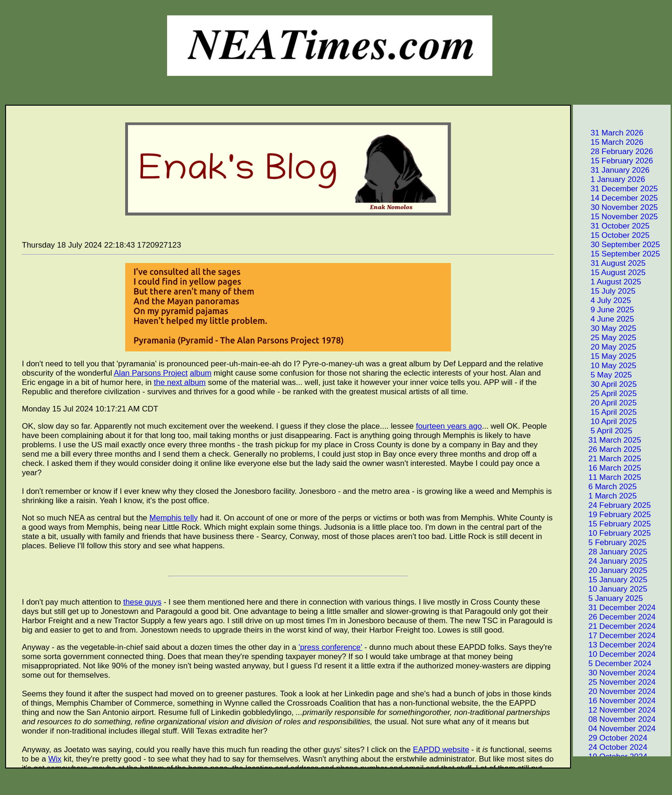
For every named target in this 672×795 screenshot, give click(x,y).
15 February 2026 (614, 161)
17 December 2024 (615, 636)
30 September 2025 (617, 245)
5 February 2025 (610, 542)
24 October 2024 (611, 747)
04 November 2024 (615, 729)
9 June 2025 (604, 310)
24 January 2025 (611, 561)
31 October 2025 (612, 226)
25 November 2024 (615, 682)
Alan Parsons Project (151, 373)
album (201, 373)
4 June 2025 (604, 319)
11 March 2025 (608, 477)
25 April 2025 (605, 394)
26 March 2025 (608, 449)
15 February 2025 (612, 524)
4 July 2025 (603, 300)
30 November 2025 (616, 207)
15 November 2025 (616, 217)
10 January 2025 (611, 589)
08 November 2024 (615, 719)
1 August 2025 (608, 282)
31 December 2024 (615, 608)
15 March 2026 (609, 142)
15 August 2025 (610, 273)
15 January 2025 (611, 580)
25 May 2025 (605, 338)
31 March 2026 (609, 133)
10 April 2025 (605, 421)
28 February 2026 (614, 152)
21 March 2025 (608, 459)
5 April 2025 (603, 431)
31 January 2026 (612, 170)
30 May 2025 (605, 328)
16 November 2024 (615, 701)
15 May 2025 (605, 356)
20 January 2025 (611, 570)
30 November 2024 (615, 673)
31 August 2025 (610, 263)
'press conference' (330, 647)
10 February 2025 (612, 533)
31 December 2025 (616, 189)
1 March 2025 (605, 496)
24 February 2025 (612, 505)
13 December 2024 (615, 645)
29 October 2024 (611, 738)
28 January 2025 (611, 552)
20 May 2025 (605, 347)
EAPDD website (441, 750)
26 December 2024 (615, 617)
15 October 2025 (612, 235)
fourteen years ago (449, 426)
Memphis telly (174, 518)
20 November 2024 (615, 691)
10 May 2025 (605, 366)
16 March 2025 (608, 468)
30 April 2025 (605, 384)
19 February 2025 (612, 515)
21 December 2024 (615, 626)
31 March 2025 (608, 440)
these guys (142, 602)
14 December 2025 (616, 198)
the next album (180, 382)
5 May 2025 (603, 375)
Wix (55, 759)
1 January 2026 (610, 179)
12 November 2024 (615, 710)
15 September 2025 (617, 254)
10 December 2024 (615, 654)
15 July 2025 (605, 291)
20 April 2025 (605, 403)
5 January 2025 (608, 598)
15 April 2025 (605, 412)
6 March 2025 (605, 487)
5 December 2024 (613, 664)
